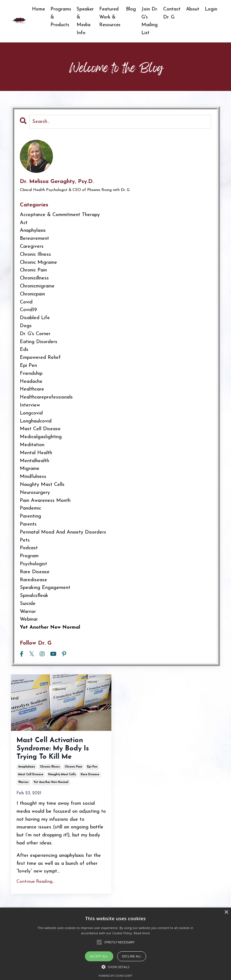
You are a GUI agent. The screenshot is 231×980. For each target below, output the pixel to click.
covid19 (28, 310)
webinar (29, 620)
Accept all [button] (99, 956)
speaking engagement (45, 588)
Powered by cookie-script (116, 976)
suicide (28, 604)
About (193, 9)
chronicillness (34, 278)
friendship (31, 374)
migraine (30, 469)
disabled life (35, 318)
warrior (23, 787)
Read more (142, 933)
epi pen (92, 772)
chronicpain (32, 294)
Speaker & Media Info (83, 21)
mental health (36, 453)
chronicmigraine (37, 286)
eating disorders (39, 342)
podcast (29, 549)
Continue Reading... (36, 887)
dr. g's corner (35, 334)
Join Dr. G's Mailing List (149, 21)
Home (36, 9)
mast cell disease (31, 780)
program (29, 556)
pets (25, 541)
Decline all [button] (132, 956)
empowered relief (40, 358)
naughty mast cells (62, 780)
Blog (131, 9)
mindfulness (33, 477)
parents (28, 525)
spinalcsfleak (34, 596)
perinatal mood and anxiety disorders (63, 533)
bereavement (34, 239)
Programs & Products (58, 17)
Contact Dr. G (172, 13)
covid (26, 302)
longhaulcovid (36, 422)
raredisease (33, 580)
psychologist (33, 564)
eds (24, 350)
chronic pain (73, 772)
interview (30, 406)
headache (31, 382)
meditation (32, 445)
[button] (115, 967)
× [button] (226, 912)
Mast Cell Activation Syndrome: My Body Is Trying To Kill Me (60, 751)
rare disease (90, 780)
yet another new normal (51, 787)
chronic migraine (38, 263)
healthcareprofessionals (46, 398)
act (24, 223)
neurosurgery (35, 493)
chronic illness (50, 772)
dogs (26, 326)
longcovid (31, 414)
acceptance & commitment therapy (60, 215)
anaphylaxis (27, 772)
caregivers (32, 247)
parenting (30, 517)
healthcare (32, 390)
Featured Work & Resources (109, 17)
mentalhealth (34, 461)
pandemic (30, 509)
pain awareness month (45, 501)
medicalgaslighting (41, 437)
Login (211, 9)
